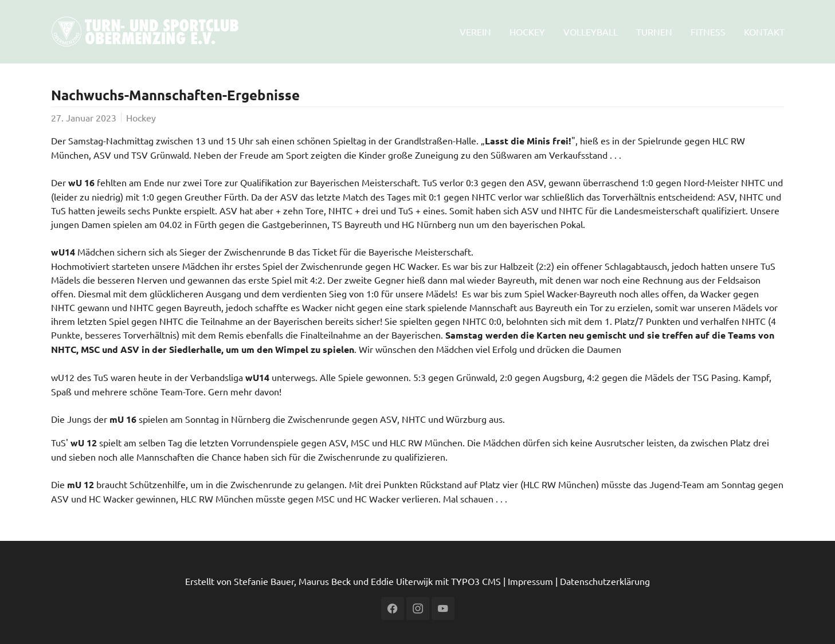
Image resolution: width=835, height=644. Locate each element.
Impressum (530, 581)
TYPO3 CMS (476, 581)
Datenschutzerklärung (605, 581)
